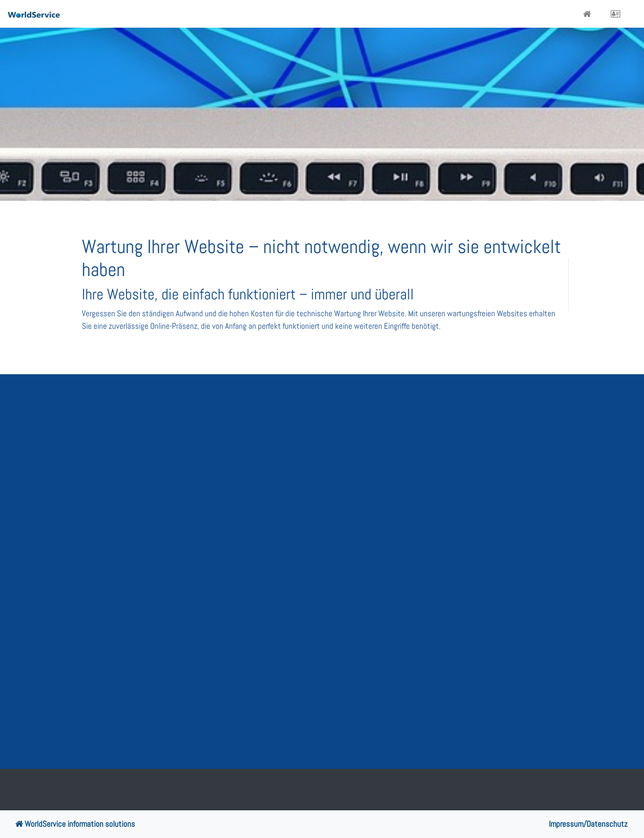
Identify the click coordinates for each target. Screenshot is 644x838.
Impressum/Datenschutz (588, 824)
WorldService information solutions (75, 824)
